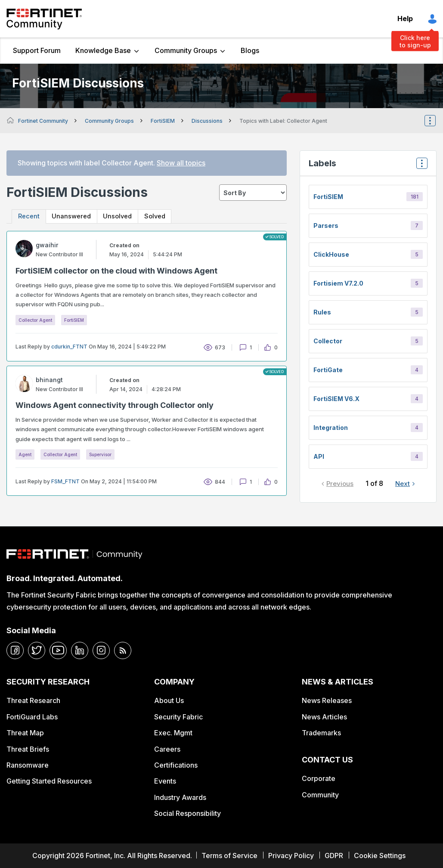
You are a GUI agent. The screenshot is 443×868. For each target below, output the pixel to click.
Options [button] (436, 121)
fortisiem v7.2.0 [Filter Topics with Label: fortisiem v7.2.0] (338, 283)
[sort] (253, 193)
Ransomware (28, 765)
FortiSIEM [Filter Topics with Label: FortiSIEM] (328, 197)
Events (165, 781)
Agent (25, 454)
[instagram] (101, 650)
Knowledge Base (103, 50)
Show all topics (181, 163)
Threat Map (25, 733)
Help (405, 19)
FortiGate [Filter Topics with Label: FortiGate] (328, 370)
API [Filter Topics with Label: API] (319, 456)
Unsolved (121, 216)
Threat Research (33, 700)
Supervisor (100, 454)
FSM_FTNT (65, 481)
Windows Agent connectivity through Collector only (115, 406)
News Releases (327, 700)
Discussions (207, 121)
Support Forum (37, 50)
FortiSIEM (163, 121)
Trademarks (321, 733)
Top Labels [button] (420, 166)
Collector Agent (35, 320)
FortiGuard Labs (32, 717)
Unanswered (73, 216)
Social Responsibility (187, 813)
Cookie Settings (380, 856)
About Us (169, 700)
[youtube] (58, 650)
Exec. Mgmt (173, 733)
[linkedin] (80, 650)
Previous (340, 484)
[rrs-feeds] (123, 650)
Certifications (176, 765)
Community (320, 795)
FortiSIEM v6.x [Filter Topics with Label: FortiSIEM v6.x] (336, 399)
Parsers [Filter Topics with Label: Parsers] (326, 226)
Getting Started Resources (49, 781)
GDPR (334, 856)
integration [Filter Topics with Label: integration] (331, 428)
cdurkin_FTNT (69, 347)
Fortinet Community (44, 19)
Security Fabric (178, 717)
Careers (167, 749)
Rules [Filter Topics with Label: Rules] (322, 312)
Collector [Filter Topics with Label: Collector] (328, 341)
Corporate (319, 778)
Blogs (250, 50)
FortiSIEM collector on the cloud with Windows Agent (116, 271)
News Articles (324, 717)
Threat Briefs (28, 749)
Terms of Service (229, 856)
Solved (160, 216)
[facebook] (15, 650)
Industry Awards (180, 797)
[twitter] (37, 650)
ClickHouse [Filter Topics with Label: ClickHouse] (331, 254)
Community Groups (186, 50)
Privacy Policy (291, 856)
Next (403, 484)
